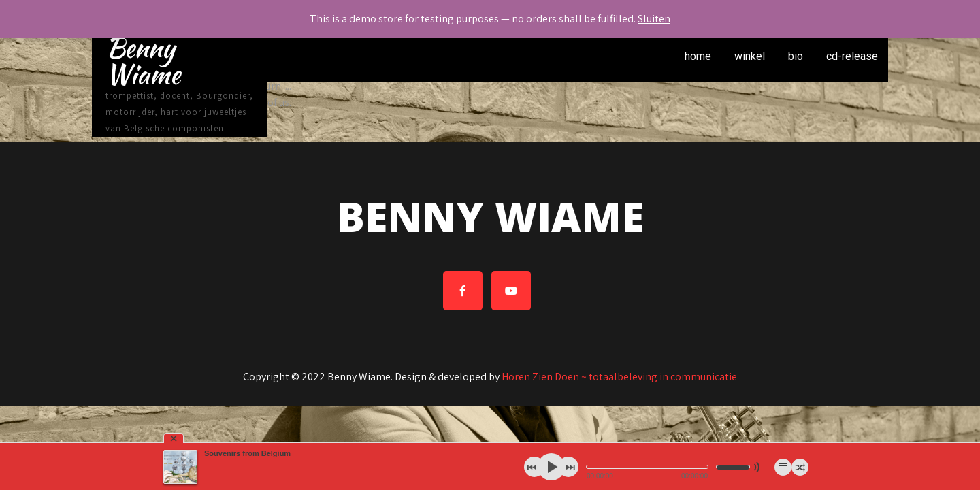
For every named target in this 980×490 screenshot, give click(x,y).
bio (796, 56)
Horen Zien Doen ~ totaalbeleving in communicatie (619, 377)
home (698, 56)
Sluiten (654, 19)
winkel (750, 56)
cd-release (852, 56)
